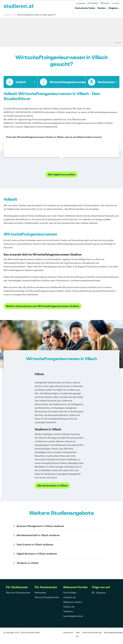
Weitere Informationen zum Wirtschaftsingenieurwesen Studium (43, 306)
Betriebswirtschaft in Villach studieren (38, 535)
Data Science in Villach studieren (35, 544)
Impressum (68, 632)
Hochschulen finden (85, 8)
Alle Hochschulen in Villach (52, 486)
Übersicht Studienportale (18, 593)
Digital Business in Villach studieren (37, 554)
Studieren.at (9, 15)
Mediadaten (40, 593)
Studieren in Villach (28, 563)
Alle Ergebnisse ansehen (62, 174)
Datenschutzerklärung (92, 632)
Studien (101, 8)
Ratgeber (113, 8)
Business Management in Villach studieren (40, 526)
